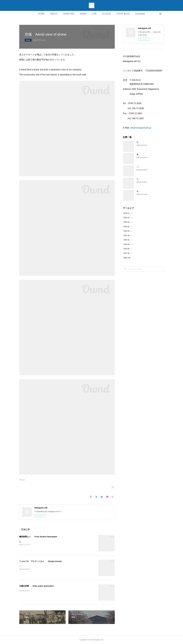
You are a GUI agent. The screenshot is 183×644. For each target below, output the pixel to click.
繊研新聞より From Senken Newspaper (38, 537)
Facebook (140, 14)
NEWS (83, 14)
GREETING (69, 14)
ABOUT (54, 14)
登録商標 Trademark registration (150, 142)
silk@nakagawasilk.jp (141, 128)
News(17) (22, 480)
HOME (41, 14)
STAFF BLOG (123, 14)
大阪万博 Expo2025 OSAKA (147, 179)
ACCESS (107, 14)
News (28, 40)
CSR (94, 14)
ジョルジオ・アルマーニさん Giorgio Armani (40, 561)
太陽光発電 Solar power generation (37, 586)
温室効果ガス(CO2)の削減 (146, 191)
